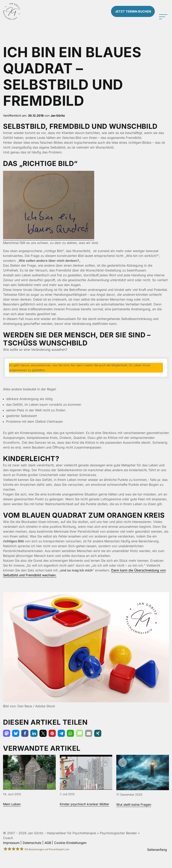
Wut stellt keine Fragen (134, 815)
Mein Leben (12, 815)
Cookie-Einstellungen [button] (70, 854)
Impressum (11, 854)
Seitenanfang (157, 860)
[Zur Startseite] (21, 17)
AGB (48, 854)
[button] (7, 744)
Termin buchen (131, 17)
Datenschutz (32, 854)
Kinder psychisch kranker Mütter (84, 815)
